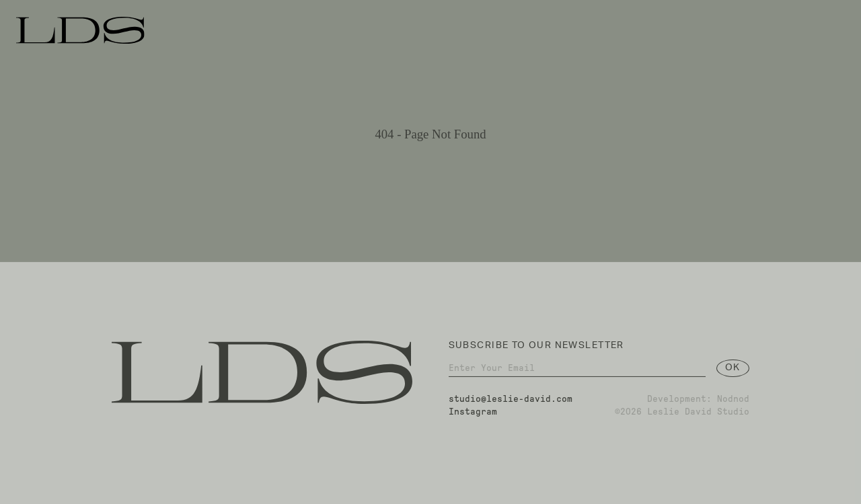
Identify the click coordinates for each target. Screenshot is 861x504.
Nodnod (733, 403)
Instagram (473, 415)
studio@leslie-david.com (511, 403)
